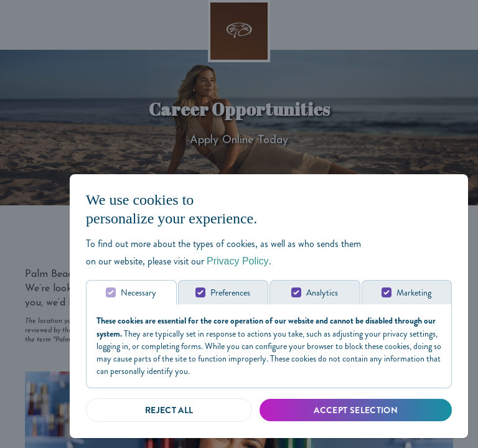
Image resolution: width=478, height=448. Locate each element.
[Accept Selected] (356, 410)
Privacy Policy (238, 261)
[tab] (131, 292)
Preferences (230, 293)
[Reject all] (169, 410)
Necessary (138, 293)
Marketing (414, 293)
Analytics (322, 293)
